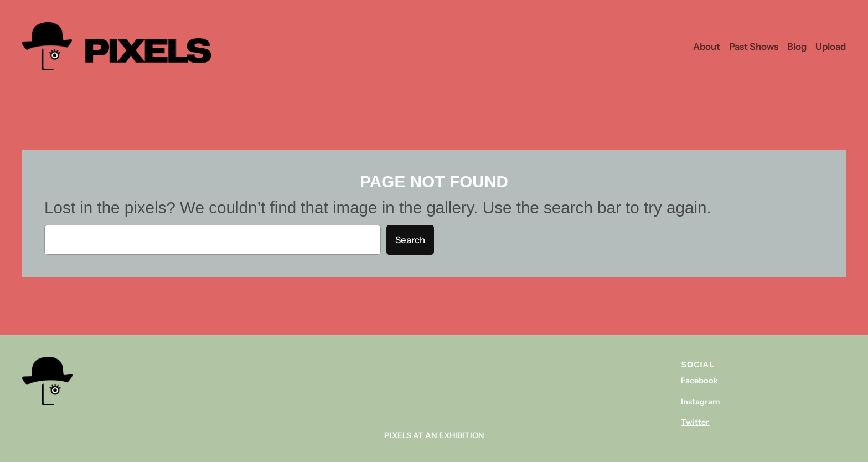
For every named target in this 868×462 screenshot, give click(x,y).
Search (410, 240)
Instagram (701, 402)
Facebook (699, 381)
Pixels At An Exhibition (434, 435)
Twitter (695, 422)
